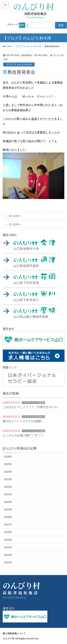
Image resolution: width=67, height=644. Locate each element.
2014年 (8, 547)
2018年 (8, 517)
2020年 (8, 502)
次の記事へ (15, 224)
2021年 (8, 494)
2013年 (8, 555)
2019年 (8, 509)
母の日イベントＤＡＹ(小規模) (22, 421)
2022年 (8, 487)
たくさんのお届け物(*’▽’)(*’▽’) (23, 435)
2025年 (8, 464)
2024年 (8, 472)
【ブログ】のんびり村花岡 (33, 403)
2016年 (8, 532)
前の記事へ (15, 216)
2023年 (8, 479)
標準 (22, 25)
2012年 (8, 562)
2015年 (8, 540)
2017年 (8, 525)
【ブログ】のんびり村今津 (19, 64)
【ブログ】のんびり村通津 (33, 431)
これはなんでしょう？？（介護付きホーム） (31, 407)
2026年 (8, 457)
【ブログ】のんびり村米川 (33, 417)
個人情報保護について (14, 633)
